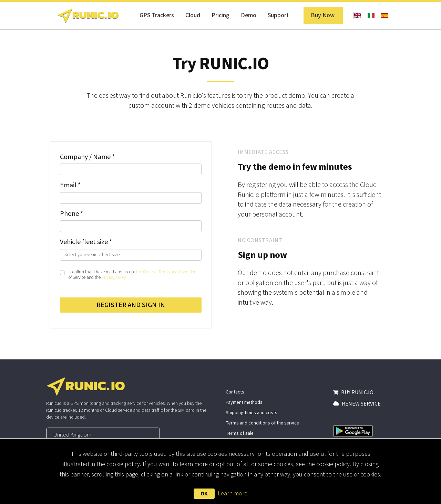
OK (204, 494)
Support (278, 15)
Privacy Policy (114, 277)
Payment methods (244, 402)
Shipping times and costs (252, 413)
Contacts (235, 392)
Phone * (71, 214)
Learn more (233, 493)
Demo (249, 15)
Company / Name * (87, 157)
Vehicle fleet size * (86, 242)
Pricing (220, 15)
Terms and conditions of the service (262, 423)
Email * (70, 185)
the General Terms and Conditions (167, 272)
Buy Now (323, 15)
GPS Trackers (157, 15)
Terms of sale (240, 433)
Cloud (193, 15)
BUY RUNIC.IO (353, 392)
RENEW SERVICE (357, 404)
